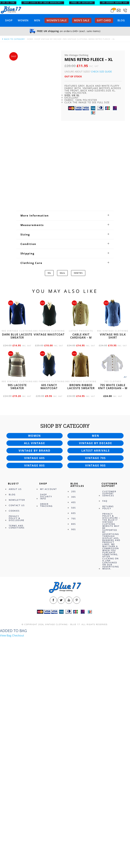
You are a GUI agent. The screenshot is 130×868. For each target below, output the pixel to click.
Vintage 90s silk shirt (113, 545)
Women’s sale (57, 20)
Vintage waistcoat (49, 544)
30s (74, 706)
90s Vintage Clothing (75, 39)
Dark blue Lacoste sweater (17, 545)
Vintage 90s (95, 675)
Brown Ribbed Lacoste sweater (81, 596)
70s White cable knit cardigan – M (113, 596)
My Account (48, 698)
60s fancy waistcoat (49, 596)
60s (74, 723)
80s (74, 733)
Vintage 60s (35, 667)
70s (74, 728)
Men (37, 20)
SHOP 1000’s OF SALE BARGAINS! (45, 3)
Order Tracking (46, 714)
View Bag (6, 845)
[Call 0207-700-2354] (125, 10)
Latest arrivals (96, 660)
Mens (62, 482)
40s (74, 712)
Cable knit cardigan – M (81, 545)
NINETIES (78, 482)
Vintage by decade (96, 653)
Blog (121, 20)
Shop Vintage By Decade (48, 39)
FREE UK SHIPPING (84, 3)
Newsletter (17, 709)
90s (49, 482)
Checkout (18, 845)
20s (74, 701)
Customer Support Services (109, 703)
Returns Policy (108, 717)
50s (74, 717)
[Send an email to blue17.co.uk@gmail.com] (119, 10)
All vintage (35, 653)
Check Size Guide (101, 72)
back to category (13, 39)
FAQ (105, 710)
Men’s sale (82, 20)
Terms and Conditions (17, 736)
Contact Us (17, 715)
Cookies (14, 720)
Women (23, 20)
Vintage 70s (95, 667)
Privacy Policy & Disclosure (17, 728)
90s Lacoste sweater (17, 596)
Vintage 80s (35, 675)
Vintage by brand (35, 660)
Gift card (104, 20)
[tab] (65, 425)
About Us (15, 698)
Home (30, 39)
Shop (9, 20)
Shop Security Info (46, 706)
